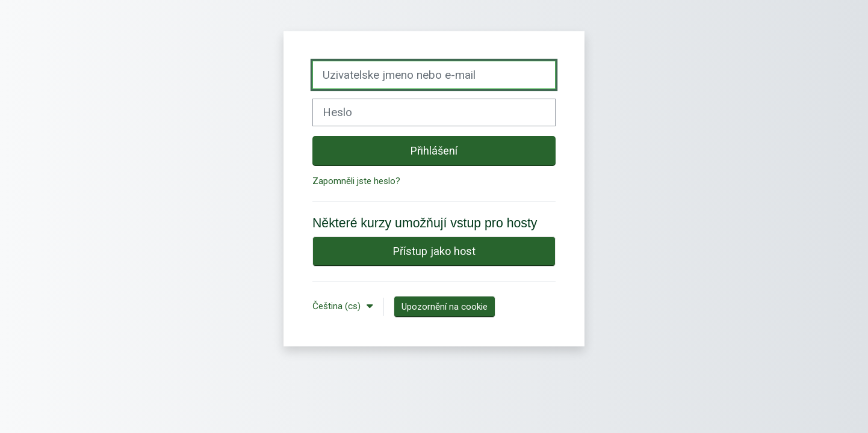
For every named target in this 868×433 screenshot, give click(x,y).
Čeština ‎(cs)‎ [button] (338, 306)
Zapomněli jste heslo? (356, 181)
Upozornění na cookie (445, 307)
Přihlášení (434, 151)
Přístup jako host (434, 251)
